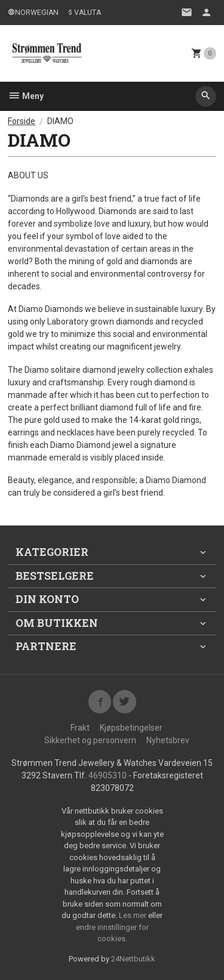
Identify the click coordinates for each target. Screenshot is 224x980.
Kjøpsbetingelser (131, 728)
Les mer (134, 915)
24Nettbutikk (133, 959)
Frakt (80, 728)
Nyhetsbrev (168, 740)
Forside (22, 121)
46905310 (108, 775)
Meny (26, 96)
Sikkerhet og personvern (90, 740)
